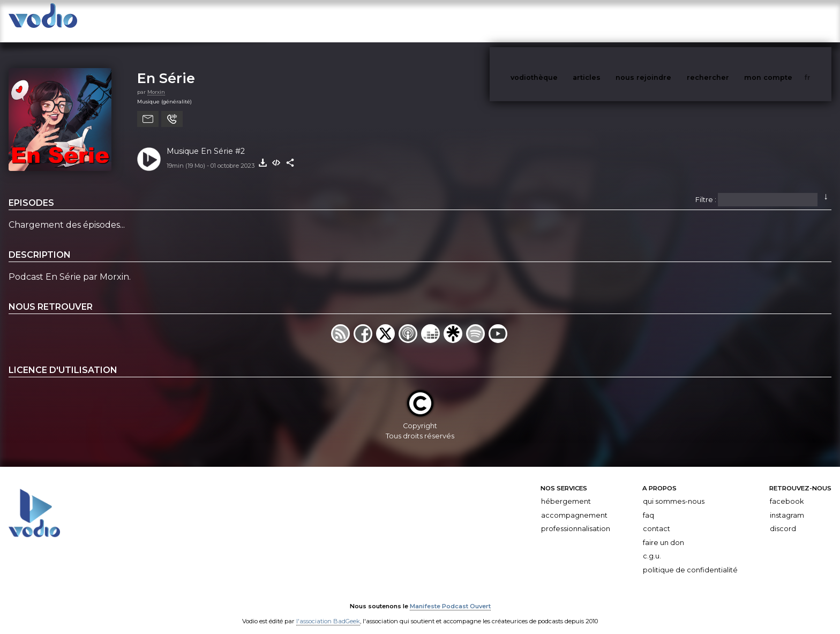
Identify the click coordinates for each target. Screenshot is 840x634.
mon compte (786, 21)
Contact (657, 518)
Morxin (156, 81)
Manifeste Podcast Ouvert (450, 595)
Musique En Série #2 (206, 140)
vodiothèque (560, 21)
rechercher (728, 21)
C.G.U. (652, 546)
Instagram (787, 505)
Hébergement (566, 491)
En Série (166, 67)
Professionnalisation (576, 518)
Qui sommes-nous (674, 491)
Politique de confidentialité (690, 559)
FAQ (648, 505)
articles (611, 21)
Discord (783, 518)
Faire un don (663, 532)
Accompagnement (574, 505)
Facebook (787, 491)
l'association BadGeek (328, 610)
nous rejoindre (665, 21)
